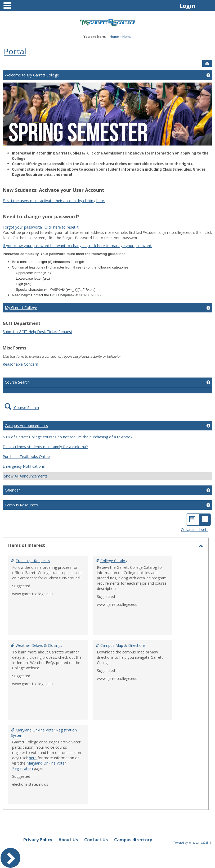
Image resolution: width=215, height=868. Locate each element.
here (33, 758)
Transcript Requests (33, 561)
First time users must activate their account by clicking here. (54, 201)
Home (114, 37)
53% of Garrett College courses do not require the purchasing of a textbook (68, 437)
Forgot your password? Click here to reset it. (41, 227)
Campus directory (133, 840)
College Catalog (114, 561)
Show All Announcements (26, 476)
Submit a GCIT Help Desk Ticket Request (37, 332)
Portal (15, 51)
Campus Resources (21, 505)
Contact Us (96, 840)
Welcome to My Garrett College (32, 75)
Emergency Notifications (24, 466)
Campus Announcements (26, 426)
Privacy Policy (38, 840)
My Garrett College (21, 308)
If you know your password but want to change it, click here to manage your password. (77, 246)
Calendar (12, 490)
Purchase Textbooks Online (26, 456)
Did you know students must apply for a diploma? (45, 447)
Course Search (17, 382)
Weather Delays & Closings (39, 645)
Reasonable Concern (20, 364)
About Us (68, 840)
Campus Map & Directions (123, 645)
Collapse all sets (195, 530)
